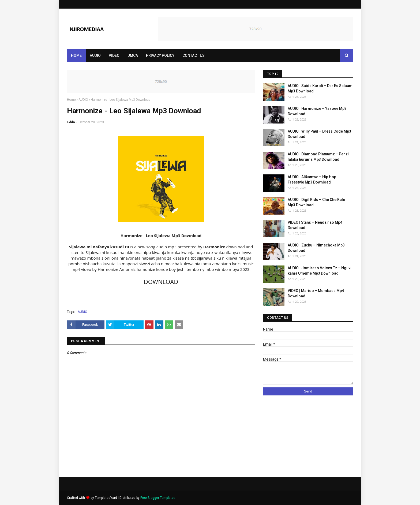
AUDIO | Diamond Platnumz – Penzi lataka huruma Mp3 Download (318, 157)
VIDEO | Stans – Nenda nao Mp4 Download (315, 225)
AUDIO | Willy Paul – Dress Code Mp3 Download (319, 134)
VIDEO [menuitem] (114, 55)
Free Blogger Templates (158, 498)
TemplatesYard (106, 498)
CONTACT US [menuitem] (194, 55)
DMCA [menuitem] (133, 55)
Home (71, 100)
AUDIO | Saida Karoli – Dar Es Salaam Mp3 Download (320, 88)
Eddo (71, 122)
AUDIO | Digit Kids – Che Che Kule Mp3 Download (316, 202)
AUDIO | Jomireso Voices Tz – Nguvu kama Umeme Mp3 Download (320, 271)
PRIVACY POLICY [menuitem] (160, 55)
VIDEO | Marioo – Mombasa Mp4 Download (316, 293)
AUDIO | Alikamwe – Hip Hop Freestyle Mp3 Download (312, 179)
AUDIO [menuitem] (95, 55)
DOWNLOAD (161, 282)
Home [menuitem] (76, 55)
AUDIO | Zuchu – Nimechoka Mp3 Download (316, 248)
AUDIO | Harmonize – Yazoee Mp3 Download (317, 111)
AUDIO (83, 100)
